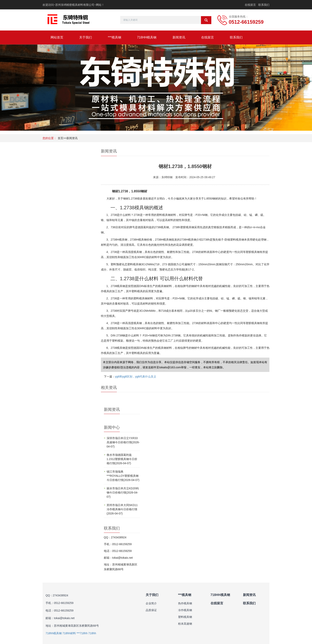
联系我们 (264, 5)
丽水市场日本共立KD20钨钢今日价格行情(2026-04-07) (123, 493)
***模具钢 (115, 37)
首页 (60, 138)
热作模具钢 (185, 603)
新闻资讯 (179, 37)
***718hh (82, 633)
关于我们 (86, 37)
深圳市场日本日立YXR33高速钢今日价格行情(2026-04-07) (123, 442)
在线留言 (250, 5)
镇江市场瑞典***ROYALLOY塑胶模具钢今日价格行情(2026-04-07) (123, 476)
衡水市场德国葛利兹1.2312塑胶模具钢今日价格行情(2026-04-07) (122, 459)
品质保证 (151, 610)
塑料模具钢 (185, 617)
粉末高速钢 (185, 624)
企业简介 (151, 603)
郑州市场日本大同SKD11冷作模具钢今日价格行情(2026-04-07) (122, 509)
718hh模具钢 (54, 633)
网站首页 (57, 37)
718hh (92, 633)
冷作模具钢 (185, 610)
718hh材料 (69, 633)
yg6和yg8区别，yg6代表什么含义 (136, 377)
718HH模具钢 (147, 37)
